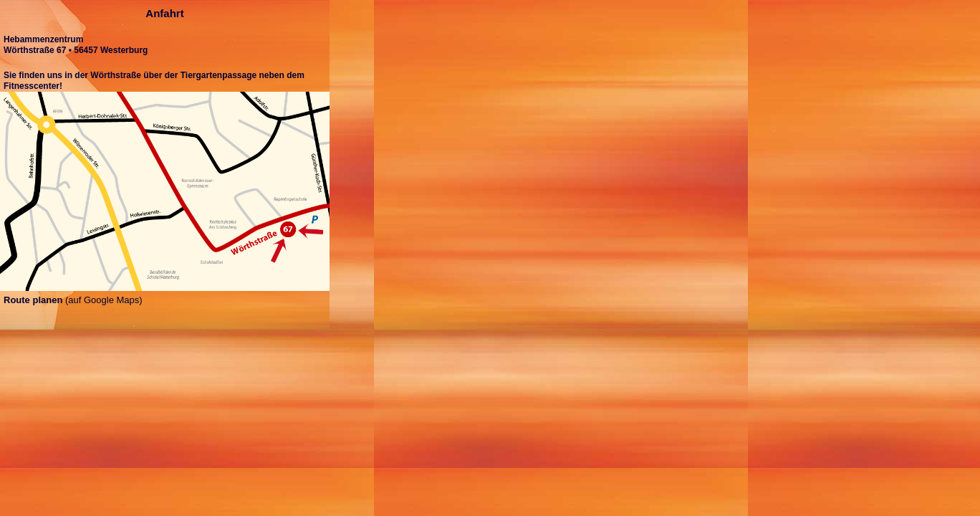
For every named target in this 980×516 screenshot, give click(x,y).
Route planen (33, 300)
